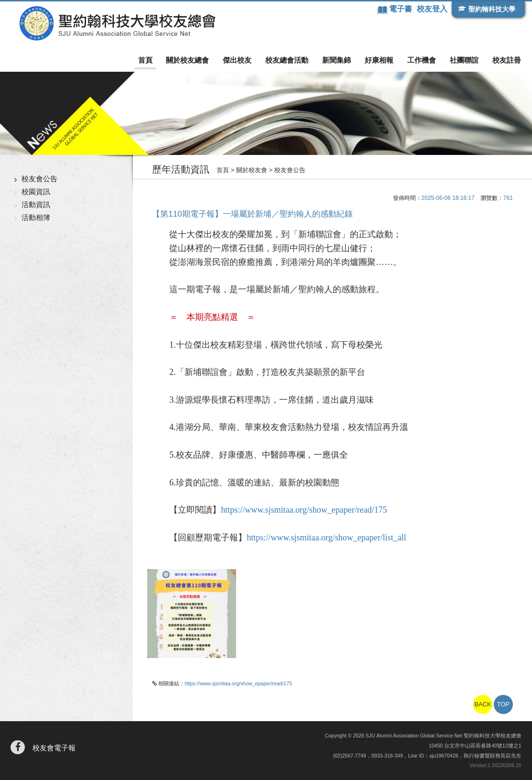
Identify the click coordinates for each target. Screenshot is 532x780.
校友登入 (432, 9)
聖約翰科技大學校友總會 (117, 23)
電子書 (402, 9)
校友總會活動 (287, 60)
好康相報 (379, 60)
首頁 (145, 60)
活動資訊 (36, 204)
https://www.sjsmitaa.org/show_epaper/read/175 (304, 510)
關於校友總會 (187, 60)
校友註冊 (507, 60)
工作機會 (422, 60)
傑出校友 (237, 60)
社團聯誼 (464, 60)
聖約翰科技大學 (492, 9)
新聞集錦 (337, 60)
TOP (504, 704)
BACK (483, 704)
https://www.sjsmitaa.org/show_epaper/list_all (326, 538)
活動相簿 (36, 217)
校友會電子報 (54, 748)
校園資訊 (36, 192)
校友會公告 (39, 179)
